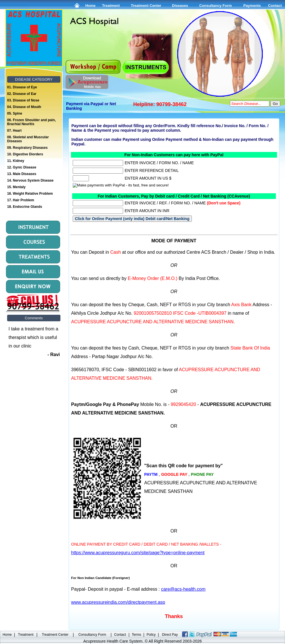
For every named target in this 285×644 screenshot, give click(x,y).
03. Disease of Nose (23, 100)
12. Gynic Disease (22, 167)
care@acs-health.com (183, 589)
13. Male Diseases (22, 174)
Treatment (111, 6)
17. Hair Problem (21, 200)
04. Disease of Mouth (24, 107)
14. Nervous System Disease (30, 180)
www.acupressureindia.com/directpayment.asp (118, 602)
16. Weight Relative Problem (30, 194)
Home (90, 6)
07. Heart (14, 131)
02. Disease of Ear (22, 94)
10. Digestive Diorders (25, 154)
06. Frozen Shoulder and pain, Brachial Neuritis (31, 122)
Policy (151, 635)
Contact (275, 6)
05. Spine (15, 113)
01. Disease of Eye (22, 87)
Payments (252, 6)
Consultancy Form (215, 6)
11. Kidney (16, 161)
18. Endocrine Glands (25, 207)
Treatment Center (146, 6)
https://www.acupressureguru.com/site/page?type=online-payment (138, 553)
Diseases (180, 6)
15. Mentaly (16, 187)
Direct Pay (170, 635)
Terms (136, 635)
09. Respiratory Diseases (27, 148)
